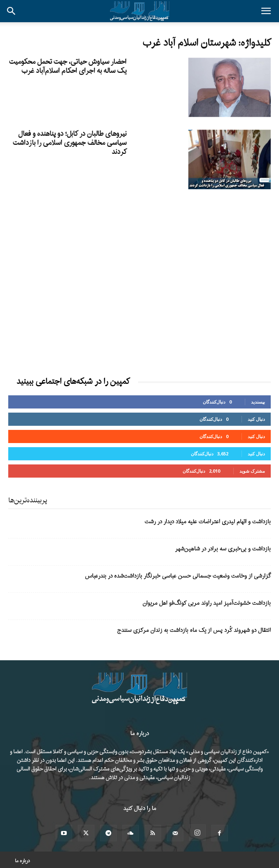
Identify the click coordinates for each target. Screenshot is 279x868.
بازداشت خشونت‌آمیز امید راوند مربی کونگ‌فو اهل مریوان (207, 603)
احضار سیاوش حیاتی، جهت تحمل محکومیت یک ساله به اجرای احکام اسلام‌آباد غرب (68, 66)
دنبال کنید (256, 419)
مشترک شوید (252, 471)
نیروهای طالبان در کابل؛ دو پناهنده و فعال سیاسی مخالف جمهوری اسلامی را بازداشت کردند (70, 143)
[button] (266, 11)
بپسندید (258, 402)
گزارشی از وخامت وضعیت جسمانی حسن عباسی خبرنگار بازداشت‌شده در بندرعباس (178, 576)
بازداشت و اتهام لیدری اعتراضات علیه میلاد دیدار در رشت (208, 522)
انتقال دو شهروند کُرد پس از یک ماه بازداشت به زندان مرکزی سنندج (194, 630)
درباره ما (22, 861)
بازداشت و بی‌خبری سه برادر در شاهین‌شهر (223, 549)
